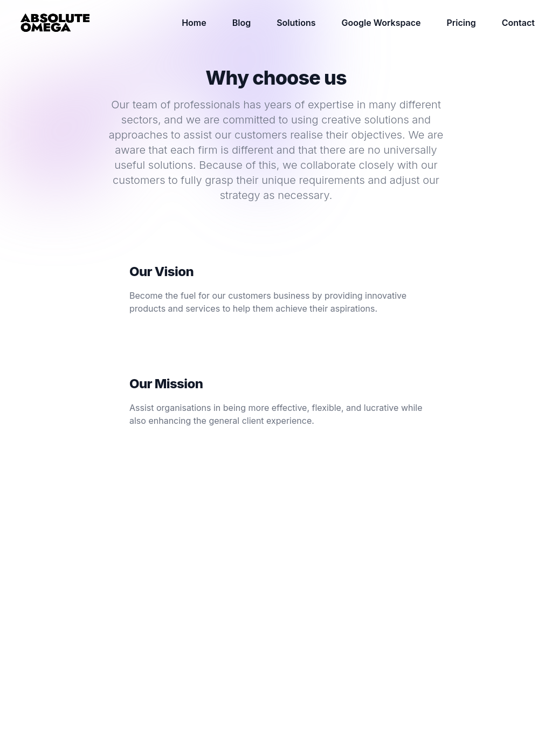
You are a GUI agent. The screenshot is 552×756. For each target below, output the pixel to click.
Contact (518, 23)
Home (194, 23)
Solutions (296, 23)
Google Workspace (381, 23)
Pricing (461, 23)
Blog (241, 23)
